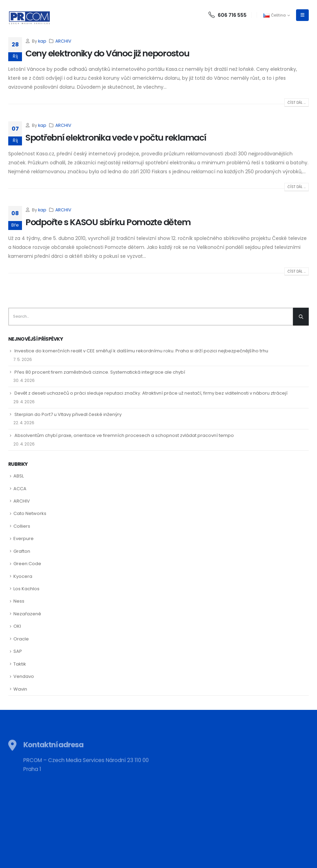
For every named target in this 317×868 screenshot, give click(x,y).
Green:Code (27, 564)
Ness (19, 601)
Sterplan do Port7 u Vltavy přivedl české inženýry (68, 414)
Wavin (20, 689)
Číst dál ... (297, 103)
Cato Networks (30, 513)
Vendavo (24, 676)
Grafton (22, 551)
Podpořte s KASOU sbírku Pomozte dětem (108, 222)
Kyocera (23, 576)
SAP (18, 651)
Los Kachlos (26, 589)
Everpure (24, 539)
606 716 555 (228, 15)
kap (42, 41)
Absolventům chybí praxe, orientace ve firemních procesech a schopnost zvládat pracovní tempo (124, 435)
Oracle (21, 639)
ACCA (20, 489)
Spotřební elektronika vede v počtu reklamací (116, 138)
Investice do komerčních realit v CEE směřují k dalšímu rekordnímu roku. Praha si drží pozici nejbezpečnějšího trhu (141, 351)
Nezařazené (27, 614)
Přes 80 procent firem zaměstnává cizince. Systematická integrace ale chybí (100, 372)
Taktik (20, 664)
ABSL (19, 476)
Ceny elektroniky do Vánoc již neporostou (107, 53)
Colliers (22, 526)
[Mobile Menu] (302, 15)
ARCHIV (63, 41)
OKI (17, 626)
